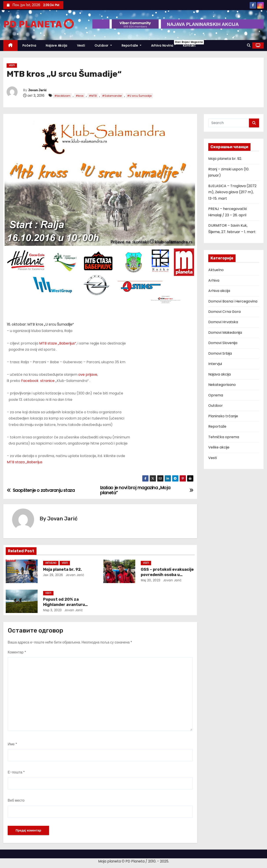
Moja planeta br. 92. (62, 569)
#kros (80, 96)
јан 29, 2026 (53, 575)
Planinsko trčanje (223, 416)
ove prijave (88, 375)
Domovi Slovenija (223, 343)
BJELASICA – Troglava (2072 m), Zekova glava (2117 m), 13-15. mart (232, 192)
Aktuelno (51, 563)
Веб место (16, 800)
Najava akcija (219, 374)
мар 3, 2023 (52, 610)
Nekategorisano (222, 385)
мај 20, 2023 (151, 580)
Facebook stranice (38, 381)
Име (12, 744)
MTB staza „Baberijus (25, 462)
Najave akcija (57, 46)
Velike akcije (219, 447)
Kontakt (189, 46)
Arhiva (214, 280)
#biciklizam (62, 96)
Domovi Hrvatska (223, 322)
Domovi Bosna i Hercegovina (233, 301)
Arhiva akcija (219, 291)
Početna (29, 46)
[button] (249, 45)
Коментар (17, 652)
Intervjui (215, 364)
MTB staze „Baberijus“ (58, 343)
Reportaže (132, 46)
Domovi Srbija (220, 353)
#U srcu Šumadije (139, 96)
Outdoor (103, 46)
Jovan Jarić (37, 90)
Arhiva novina (165, 44)
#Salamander (112, 96)
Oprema (216, 395)
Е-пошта (16, 772)
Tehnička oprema (224, 437)
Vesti (81, 46)
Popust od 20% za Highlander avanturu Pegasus (64, 605)
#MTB (93, 96)
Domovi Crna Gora (224, 312)
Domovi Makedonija (225, 333)
